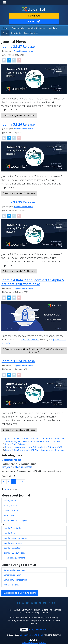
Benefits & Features (36, 28)
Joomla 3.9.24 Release (18, 361)
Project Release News (23, 51)
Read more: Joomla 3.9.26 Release (19, 193)
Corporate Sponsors (13, 575)
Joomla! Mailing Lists (13, 543)
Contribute (16, 33)
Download (34, 16)
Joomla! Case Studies (13, 528)
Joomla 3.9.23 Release (15, 444)
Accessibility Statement (20, 618)
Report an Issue (53, 620)
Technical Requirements (14, 558)
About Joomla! (18, 28)
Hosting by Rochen (34, 643)
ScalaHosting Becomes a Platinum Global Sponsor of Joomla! (33, 441)
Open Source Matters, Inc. (31, 635)
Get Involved (9, 515)
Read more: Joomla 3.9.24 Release (19, 430)
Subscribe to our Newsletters (20, 593)
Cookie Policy (52, 618)
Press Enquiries (31, 33)
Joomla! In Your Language (15, 538)
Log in (34, 623)
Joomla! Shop (9, 533)
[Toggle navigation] (5, 2)
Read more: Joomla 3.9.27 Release (19, 115)
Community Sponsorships (15, 580)
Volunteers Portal (11, 585)
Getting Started (10, 506)
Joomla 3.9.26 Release (18, 124)
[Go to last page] (23, 482)
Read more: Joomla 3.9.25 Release (19, 271)
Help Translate (38, 620)
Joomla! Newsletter (12, 548)
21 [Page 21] (13, 482)
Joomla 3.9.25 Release (18, 202)
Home (6, 28)
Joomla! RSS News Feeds (14, 553)
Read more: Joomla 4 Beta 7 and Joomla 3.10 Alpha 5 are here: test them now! (34, 351)
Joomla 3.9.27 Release (18, 46)
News (5, 33)
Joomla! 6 (53, 28)
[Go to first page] (4, 482)
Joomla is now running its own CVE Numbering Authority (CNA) (34, 447)
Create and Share (11, 510)
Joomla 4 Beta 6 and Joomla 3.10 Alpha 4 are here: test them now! (35, 438)
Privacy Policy (38, 618)
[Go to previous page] (9, 482)
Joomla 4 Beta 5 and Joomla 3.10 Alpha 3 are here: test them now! (35, 450)
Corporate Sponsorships (14, 570)
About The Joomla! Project (15, 520)
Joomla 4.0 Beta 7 (29, 340)
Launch (34, 21)
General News (11, 460)
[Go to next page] (18, 482)
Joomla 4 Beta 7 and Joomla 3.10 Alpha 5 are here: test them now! (33, 282)
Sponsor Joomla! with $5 (18, 620)
